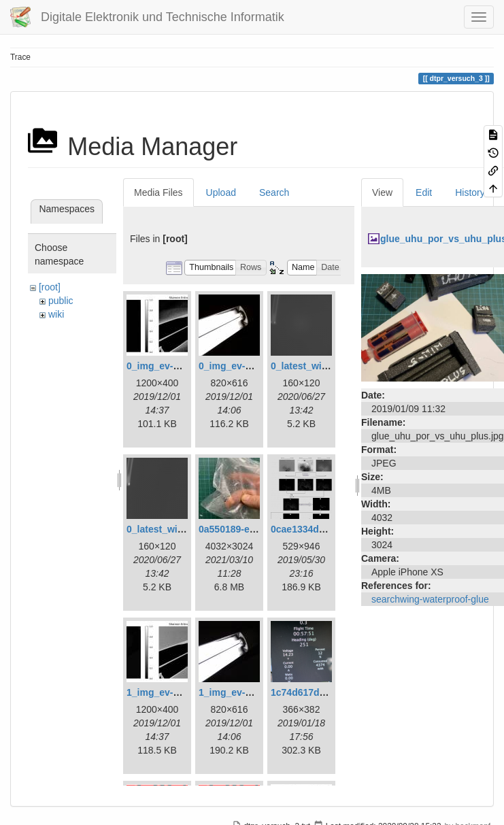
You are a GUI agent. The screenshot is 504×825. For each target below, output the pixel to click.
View (382, 192)
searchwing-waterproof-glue (430, 599)
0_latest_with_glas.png (323, 366)
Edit (424, 192)
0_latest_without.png (174, 529)
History (470, 192)
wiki (56, 314)
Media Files (158, 192)
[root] (50, 287)
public (61, 301)
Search (274, 192)
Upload (221, 192)
